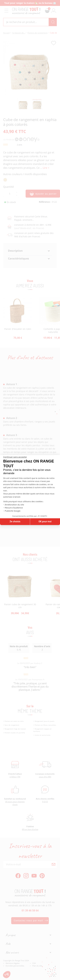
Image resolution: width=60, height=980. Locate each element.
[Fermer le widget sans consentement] (15, 457)
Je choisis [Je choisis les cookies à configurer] (15, 522)
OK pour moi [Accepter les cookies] (45, 522)
